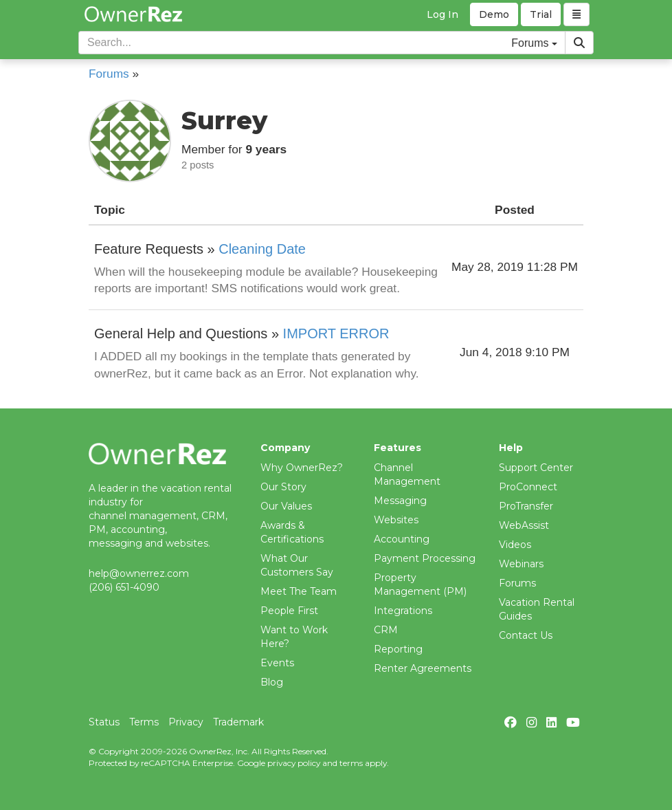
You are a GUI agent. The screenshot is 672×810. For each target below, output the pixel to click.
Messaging (400, 501)
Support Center (536, 468)
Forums (109, 74)
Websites (396, 520)
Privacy (186, 722)
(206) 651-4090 (124, 587)
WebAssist (524, 525)
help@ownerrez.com (139, 573)
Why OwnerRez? (302, 468)
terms (351, 763)
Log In (443, 14)
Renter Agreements (423, 668)
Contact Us (526, 635)
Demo (494, 14)
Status (104, 722)
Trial (541, 14)
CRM (386, 630)
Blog (272, 682)
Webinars (521, 564)
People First (289, 611)
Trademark (238, 722)
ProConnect (528, 487)
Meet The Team (299, 591)
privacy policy (294, 763)
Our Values (286, 506)
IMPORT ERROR (336, 333)
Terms (144, 722)
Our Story (283, 487)
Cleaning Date (262, 249)
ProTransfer (526, 506)
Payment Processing (425, 558)
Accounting (402, 539)
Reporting (398, 649)
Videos (515, 545)
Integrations (403, 611)
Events (277, 663)
